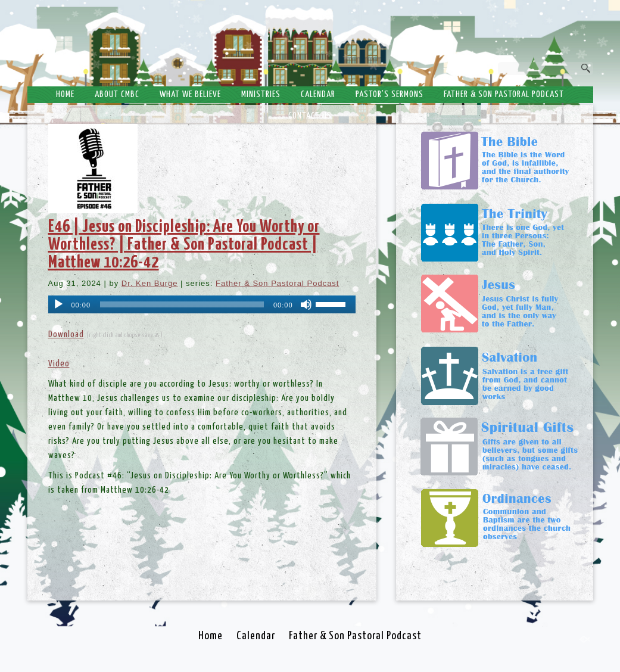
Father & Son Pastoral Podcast (504, 94)
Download (66, 335)
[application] (202, 304)
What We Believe (190, 94)
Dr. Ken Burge (150, 283)
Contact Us (310, 116)
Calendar (318, 94)
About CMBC (117, 94)
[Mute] (306, 304)
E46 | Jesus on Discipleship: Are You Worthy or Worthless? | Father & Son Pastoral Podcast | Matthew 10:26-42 (184, 245)
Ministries (261, 94)
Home (65, 94)
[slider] (182, 304)
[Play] (58, 304)
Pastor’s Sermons (390, 94)
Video (59, 364)
